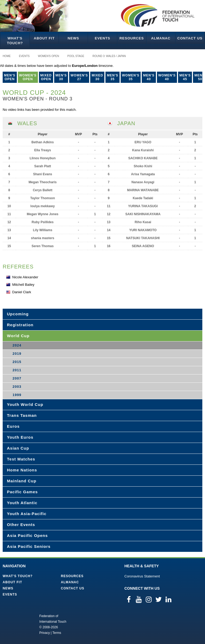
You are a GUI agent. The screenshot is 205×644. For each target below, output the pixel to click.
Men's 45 (185, 77)
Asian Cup (18, 448)
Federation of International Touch (17, 624)
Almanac (161, 38)
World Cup (18, 336)
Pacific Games (22, 492)
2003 (17, 387)
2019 (17, 354)
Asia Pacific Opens (27, 535)
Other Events (21, 525)
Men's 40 (149, 77)
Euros (13, 426)
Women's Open (48, 56)
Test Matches (21, 459)
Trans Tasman (22, 415)
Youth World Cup (25, 404)
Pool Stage (76, 56)
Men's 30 (61, 77)
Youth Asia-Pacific (27, 514)
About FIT (44, 38)
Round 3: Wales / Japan (109, 56)
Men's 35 (113, 77)
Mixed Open (46, 77)
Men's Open (10, 77)
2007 (17, 378)
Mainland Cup (22, 481)
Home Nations (22, 470)
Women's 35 (131, 77)
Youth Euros (20, 437)
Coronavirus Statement (142, 576)
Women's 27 (79, 77)
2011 (17, 370)
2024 (17, 345)
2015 (17, 362)
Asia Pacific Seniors (29, 546)
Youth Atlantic (22, 503)
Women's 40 (167, 77)
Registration (20, 325)
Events (102, 38)
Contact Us (190, 38)
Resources (131, 38)
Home (7, 56)
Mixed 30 (97, 77)
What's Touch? (15, 41)
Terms (57, 633)
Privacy (44, 633)
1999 (17, 395)
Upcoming (18, 314)
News (73, 38)
